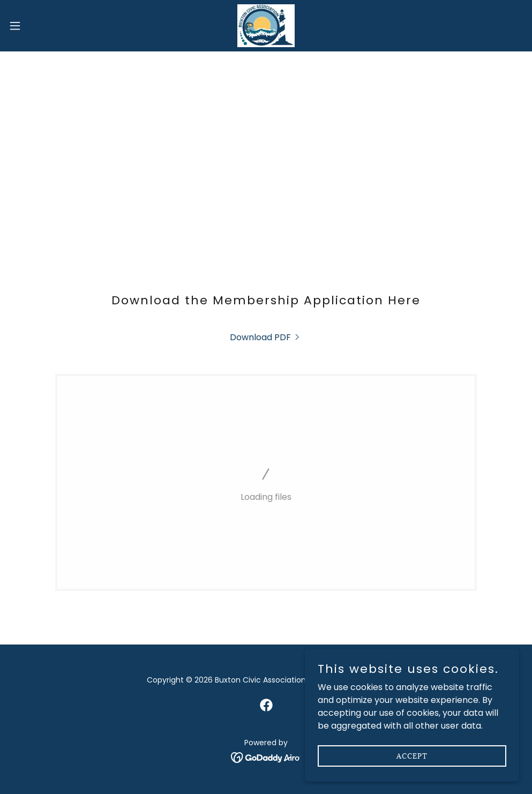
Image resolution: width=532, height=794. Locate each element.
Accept (412, 755)
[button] (44, 26)
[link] (266, 26)
